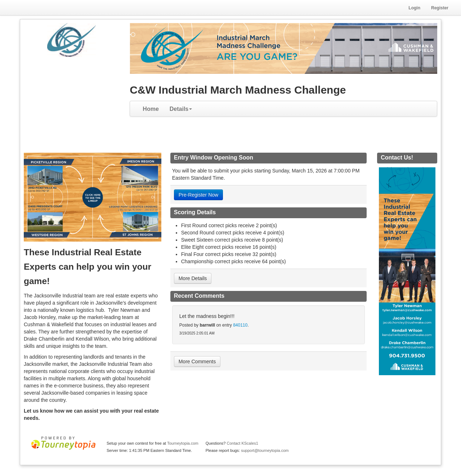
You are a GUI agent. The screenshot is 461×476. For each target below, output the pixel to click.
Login (414, 8)
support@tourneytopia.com (265, 450)
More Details (193, 278)
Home (151, 109)
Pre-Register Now (198, 195)
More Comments (197, 362)
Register (440, 8)
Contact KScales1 (242, 443)
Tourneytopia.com (183, 443)
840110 (240, 325)
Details (181, 109)
